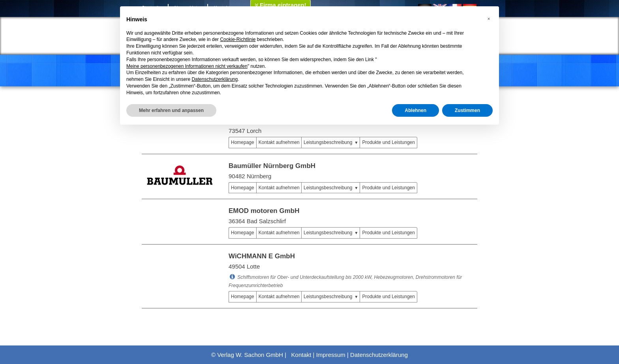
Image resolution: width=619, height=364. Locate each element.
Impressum (331, 355)
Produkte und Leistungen (388, 142)
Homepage (243, 142)
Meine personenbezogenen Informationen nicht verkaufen (187, 66)
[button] (489, 19)
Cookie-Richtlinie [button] (238, 39)
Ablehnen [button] (415, 110)
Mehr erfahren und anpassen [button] (171, 110)
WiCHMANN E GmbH (262, 256)
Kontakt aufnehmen (279, 142)
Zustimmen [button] (467, 110)
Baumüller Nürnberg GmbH (272, 166)
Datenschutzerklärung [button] (215, 79)
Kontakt (301, 355)
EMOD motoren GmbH (264, 211)
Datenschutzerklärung (379, 355)
